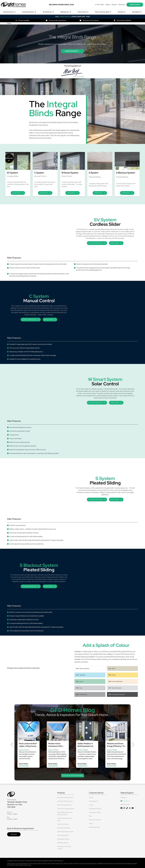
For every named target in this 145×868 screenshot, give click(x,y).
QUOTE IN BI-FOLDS (97, 243)
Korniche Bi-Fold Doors (64, 828)
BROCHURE (116, 243)
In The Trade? (100, 5)
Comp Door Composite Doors (66, 809)
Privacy (91, 823)
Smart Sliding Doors (63, 835)
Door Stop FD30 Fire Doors (65, 801)
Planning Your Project (95, 812)
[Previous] (12, 745)
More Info (18, 193)
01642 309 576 (125, 805)
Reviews (114, 5)
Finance (91, 805)
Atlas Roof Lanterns (63, 843)
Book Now (14, 834)
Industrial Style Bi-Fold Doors (65, 832)
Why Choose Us (93, 801)
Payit (90, 816)
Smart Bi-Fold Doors (63, 824)
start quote (135, 5)
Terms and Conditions (95, 820)
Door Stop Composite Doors (65, 797)
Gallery (108, 5)
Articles (91, 797)
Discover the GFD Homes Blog (73, 775)
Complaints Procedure (95, 809)
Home (9, 23)
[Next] (133, 745)
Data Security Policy (94, 827)
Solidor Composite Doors (64, 805)
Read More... (24, 764)
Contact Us (124, 797)
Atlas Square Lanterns (63, 839)
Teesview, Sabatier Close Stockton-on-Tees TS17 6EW (17, 805)
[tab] (70, 771)
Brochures (122, 5)
